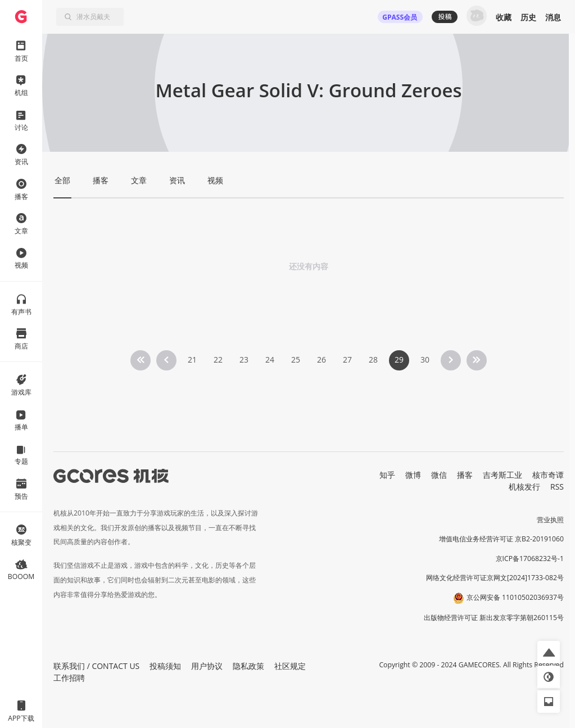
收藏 (504, 17)
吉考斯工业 (502, 475)
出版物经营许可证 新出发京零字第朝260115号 (494, 618)
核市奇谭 (548, 475)
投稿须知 (165, 666)
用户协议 (207, 666)
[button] (549, 652)
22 (218, 360)
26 (322, 360)
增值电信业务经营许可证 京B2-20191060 (501, 539)
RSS (557, 487)
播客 (465, 475)
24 (270, 360)
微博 (413, 475)
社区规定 (290, 666)
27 (347, 360)
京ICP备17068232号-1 (530, 559)
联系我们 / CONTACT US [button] (96, 666)
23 (244, 360)
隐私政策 (248, 666)
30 (425, 360)
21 (192, 360)
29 (399, 360)
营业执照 (550, 520)
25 (296, 360)
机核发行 (524, 487)
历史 (528, 17)
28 (373, 360)
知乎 (387, 475)
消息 (553, 17)
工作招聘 (69, 678)
